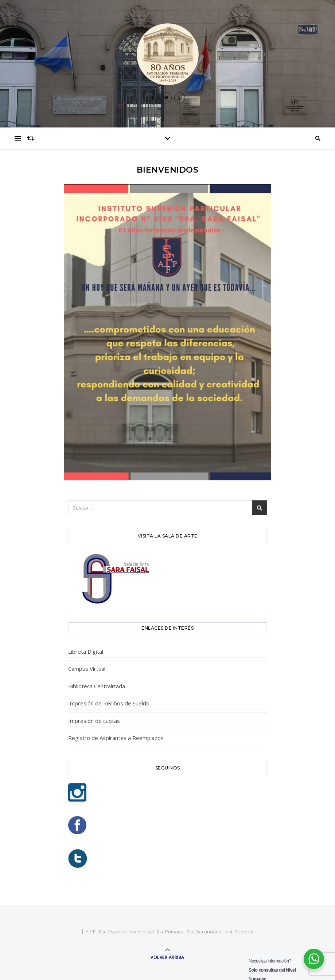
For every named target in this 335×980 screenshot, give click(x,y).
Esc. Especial (113, 932)
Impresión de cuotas (94, 721)
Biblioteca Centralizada (97, 686)
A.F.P (91, 932)
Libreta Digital (86, 652)
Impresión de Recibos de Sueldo (109, 703)
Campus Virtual (87, 669)
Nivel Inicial (142, 932)
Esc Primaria (170, 932)
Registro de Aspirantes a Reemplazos (116, 738)
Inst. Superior (239, 932)
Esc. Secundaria (204, 932)
